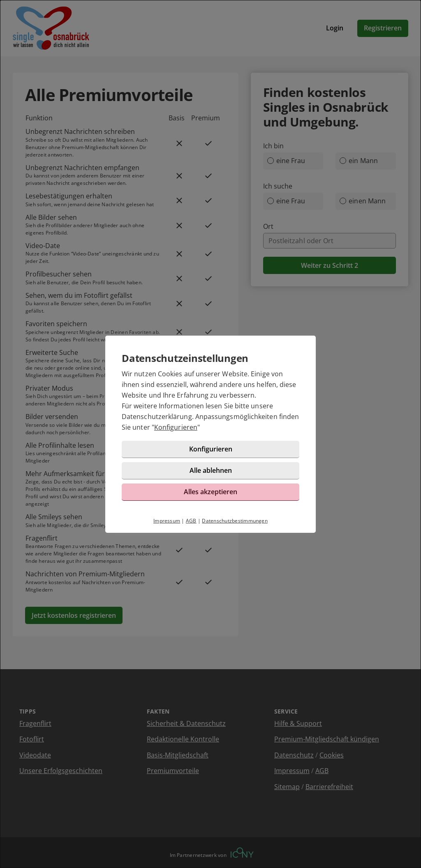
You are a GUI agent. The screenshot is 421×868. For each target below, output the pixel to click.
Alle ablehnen (211, 470)
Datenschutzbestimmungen (235, 521)
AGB (191, 521)
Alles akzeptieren (210, 492)
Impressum (167, 521)
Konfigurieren (176, 427)
